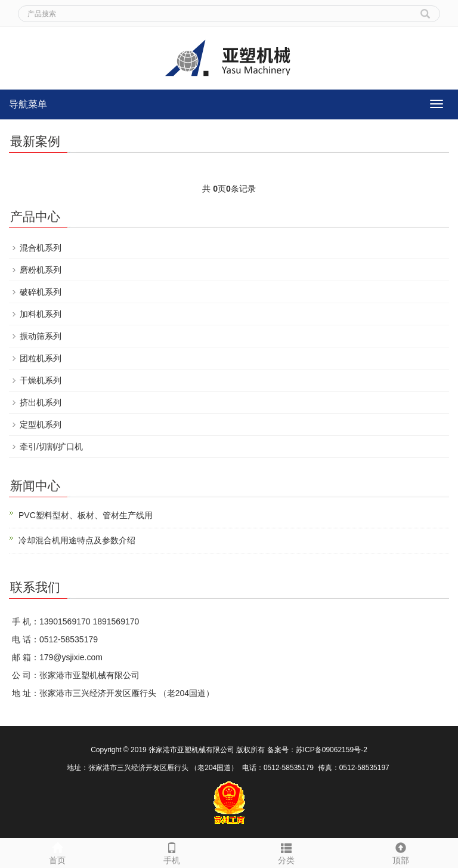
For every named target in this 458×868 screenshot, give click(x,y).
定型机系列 (41, 424)
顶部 (401, 852)
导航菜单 (28, 104)
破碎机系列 (41, 292)
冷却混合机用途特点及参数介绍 (77, 540)
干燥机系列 (41, 380)
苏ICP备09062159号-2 (332, 750)
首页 (57, 852)
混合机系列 (41, 248)
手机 (172, 852)
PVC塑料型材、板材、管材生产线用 (86, 515)
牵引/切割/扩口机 (51, 447)
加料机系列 (41, 314)
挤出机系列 (41, 402)
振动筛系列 (41, 336)
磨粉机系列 (41, 270)
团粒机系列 (41, 358)
